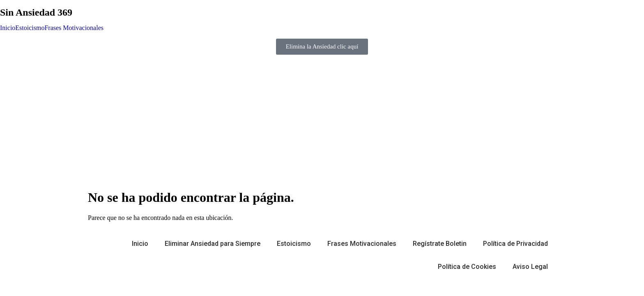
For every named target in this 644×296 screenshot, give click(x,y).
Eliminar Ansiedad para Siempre (213, 244)
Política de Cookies (467, 267)
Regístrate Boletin (440, 244)
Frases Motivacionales (74, 28)
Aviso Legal (530, 267)
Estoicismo (30, 28)
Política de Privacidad (515, 244)
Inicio (8, 28)
